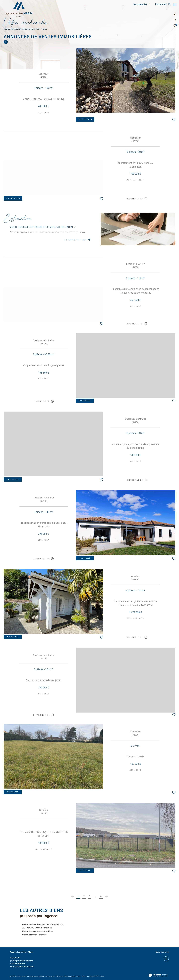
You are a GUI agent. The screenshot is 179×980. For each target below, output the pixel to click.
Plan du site (60, 976)
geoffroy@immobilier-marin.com (22, 961)
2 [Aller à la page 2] (84, 896)
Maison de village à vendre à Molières (38, 931)
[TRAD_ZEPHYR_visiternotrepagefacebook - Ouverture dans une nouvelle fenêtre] (167, 959)
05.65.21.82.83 (15, 958)
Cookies (102, 976)
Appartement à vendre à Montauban (37, 928)
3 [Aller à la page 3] (89, 896)
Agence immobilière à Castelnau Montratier (22, 29)
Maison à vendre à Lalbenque (34, 935)
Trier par (148, 42)
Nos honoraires (50, 976)
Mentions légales (70, 976)
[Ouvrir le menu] (175, 4)
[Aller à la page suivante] (107, 896)
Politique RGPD (94, 976)
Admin (78, 976)
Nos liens (85, 976)
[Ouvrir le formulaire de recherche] (162, 4)
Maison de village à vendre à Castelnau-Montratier (43, 924)
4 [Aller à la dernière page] (101, 896)
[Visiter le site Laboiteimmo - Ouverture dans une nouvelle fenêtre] (158, 975)
